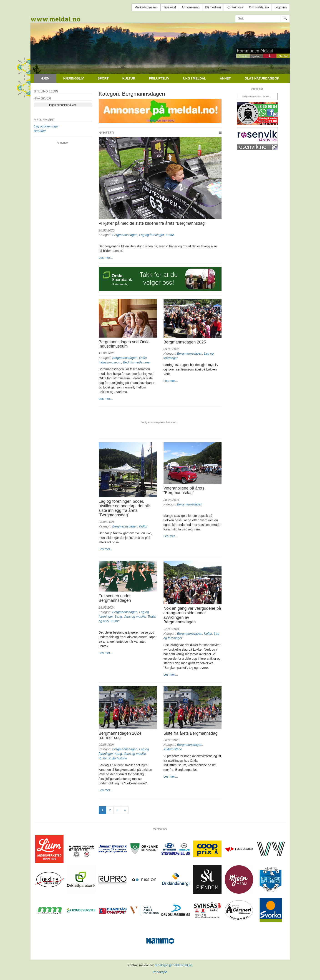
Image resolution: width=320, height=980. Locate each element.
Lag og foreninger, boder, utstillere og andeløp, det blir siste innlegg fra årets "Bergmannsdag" (124, 508)
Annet (225, 78)
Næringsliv (73, 78)
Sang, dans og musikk (130, 617)
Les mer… (106, 258)
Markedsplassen (146, 7)
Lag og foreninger (152, 235)
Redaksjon (160, 972)
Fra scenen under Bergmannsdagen (115, 598)
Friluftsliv (159, 78)
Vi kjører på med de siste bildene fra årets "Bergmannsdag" (152, 223)
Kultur (129, 78)
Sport (103, 78)
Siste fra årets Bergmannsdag (191, 733)
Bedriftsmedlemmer (137, 362)
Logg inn (281, 7)
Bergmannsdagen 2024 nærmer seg (120, 736)
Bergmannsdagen (125, 235)
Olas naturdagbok (262, 78)
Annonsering (191, 7)
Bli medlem (213, 7)
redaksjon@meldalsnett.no (174, 965)
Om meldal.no (259, 7)
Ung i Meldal (195, 78)
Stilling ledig (46, 91)
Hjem (45, 78)
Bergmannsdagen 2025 (185, 342)
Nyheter (106, 133)
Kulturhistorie (118, 758)
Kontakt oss (235, 7)
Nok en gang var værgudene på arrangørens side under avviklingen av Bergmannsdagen (192, 615)
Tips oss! (170, 7)
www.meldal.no (55, 19)
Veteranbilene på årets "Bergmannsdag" (184, 490)
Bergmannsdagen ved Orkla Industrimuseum (124, 344)
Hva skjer (43, 98)
